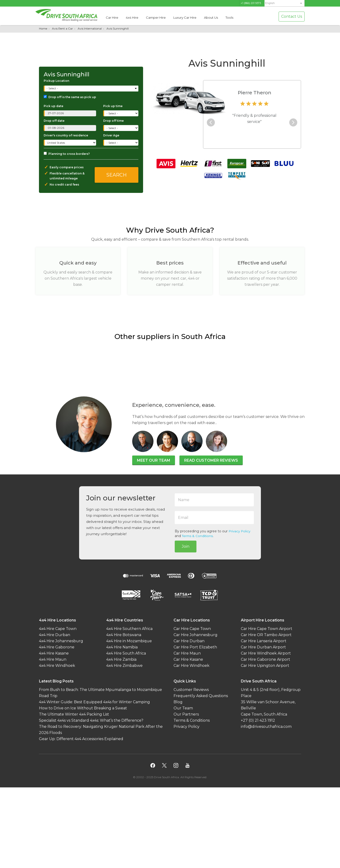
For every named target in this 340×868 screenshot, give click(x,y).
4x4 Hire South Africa (126, 653)
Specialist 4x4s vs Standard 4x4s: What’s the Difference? (91, 720)
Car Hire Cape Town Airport (267, 628)
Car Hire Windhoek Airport (266, 653)
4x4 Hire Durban (55, 635)
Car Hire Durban (189, 641)
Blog (178, 702)
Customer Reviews (191, 689)
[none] (285, 3)
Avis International (90, 28)
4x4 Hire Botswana (124, 635)
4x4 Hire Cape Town (58, 628)
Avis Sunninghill (118, 28)
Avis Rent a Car (62, 28)
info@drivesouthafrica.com (266, 726)
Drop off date (54, 121)
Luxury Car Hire (185, 17)
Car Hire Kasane (188, 659)
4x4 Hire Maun (53, 659)
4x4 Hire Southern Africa (129, 628)
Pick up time (113, 106)
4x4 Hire (132, 17)
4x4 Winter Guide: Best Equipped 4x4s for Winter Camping (94, 702)
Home (43, 28)
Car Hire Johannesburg (195, 635)
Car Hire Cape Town (192, 628)
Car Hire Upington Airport (265, 665)
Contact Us (292, 16)
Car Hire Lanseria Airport (264, 641)
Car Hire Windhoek (191, 665)
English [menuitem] (270, 3)
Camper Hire (156, 17)
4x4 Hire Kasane (54, 653)
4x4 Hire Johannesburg (61, 641)
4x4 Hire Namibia (122, 647)
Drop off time (113, 121)
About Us (211, 17)
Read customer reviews (211, 460)
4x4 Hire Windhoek (57, 665)
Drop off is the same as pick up (70, 97)
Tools (229, 17)
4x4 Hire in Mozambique (129, 641)
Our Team (183, 708)
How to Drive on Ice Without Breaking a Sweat (83, 708)
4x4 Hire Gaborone (57, 647)
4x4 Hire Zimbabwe (124, 665)
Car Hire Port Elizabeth (195, 647)
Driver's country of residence (66, 135)
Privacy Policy (240, 531)
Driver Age (111, 135)
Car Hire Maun (187, 653)
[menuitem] (285, 3)
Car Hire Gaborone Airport (266, 659)
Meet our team (154, 460)
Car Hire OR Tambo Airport (266, 635)
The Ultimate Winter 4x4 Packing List (74, 714)
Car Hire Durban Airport (263, 647)
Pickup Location (56, 81)
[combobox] (91, 89)
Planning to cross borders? (67, 154)
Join (186, 546)
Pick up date (53, 106)
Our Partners (186, 714)
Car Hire (112, 17)
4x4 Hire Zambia (121, 659)
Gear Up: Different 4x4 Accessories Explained (81, 739)
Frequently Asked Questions (201, 696)
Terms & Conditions (198, 536)
